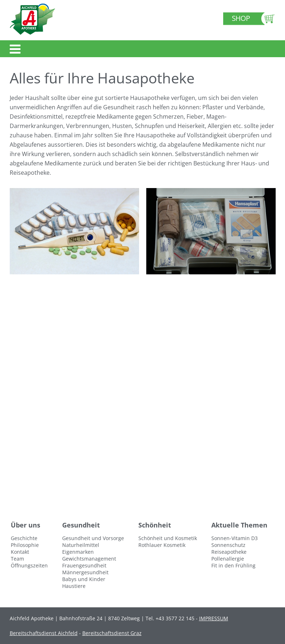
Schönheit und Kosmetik (168, 538)
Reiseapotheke (229, 552)
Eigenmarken (78, 552)
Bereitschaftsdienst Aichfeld (44, 633)
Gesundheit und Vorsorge (93, 538)
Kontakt (20, 552)
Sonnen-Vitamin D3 (235, 538)
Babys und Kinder (84, 579)
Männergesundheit (85, 572)
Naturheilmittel (81, 545)
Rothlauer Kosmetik (162, 545)
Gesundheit (81, 525)
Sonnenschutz (228, 545)
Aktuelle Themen (239, 525)
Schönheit (155, 525)
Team (17, 559)
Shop (241, 18)
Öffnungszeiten (29, 565)
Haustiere (74, 586)
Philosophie (25, 545)
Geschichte (24, 538)
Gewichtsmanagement (89, 559)
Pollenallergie (228, 559)
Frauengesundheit (84, 565)
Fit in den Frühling (233, 565)
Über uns (26, 525)
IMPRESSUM (214, 618)
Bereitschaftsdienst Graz (112, 633)
